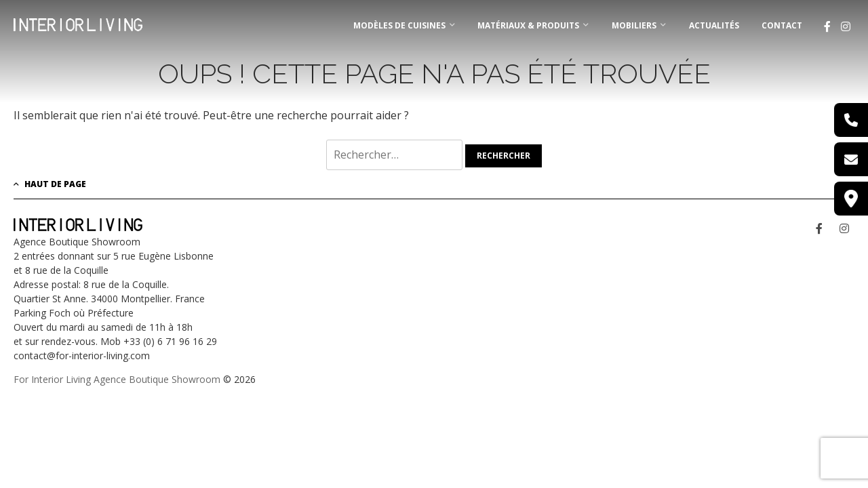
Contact (782, 25)
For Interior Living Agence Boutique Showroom (117, 379)
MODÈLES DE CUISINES (399, 25)
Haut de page (50, 184)
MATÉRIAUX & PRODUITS (528, 25)
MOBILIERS (634, 25)
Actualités (714, 25)
